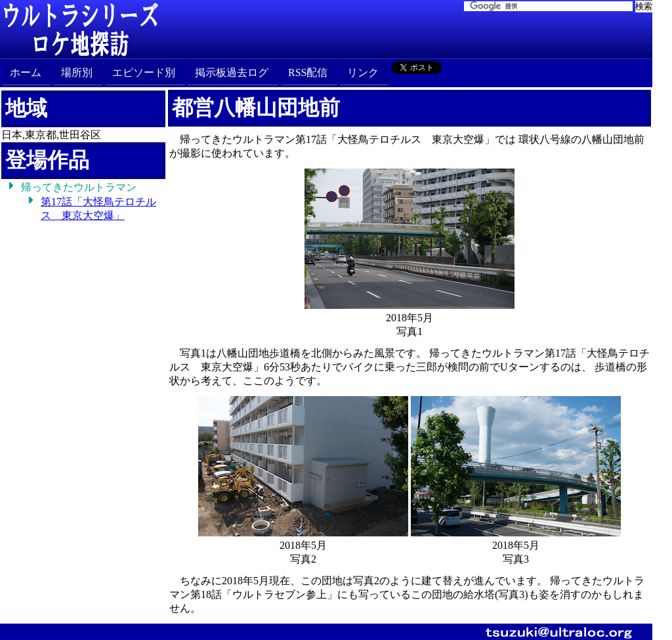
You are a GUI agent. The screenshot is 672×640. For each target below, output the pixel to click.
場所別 (77, 72)
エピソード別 (144, 72)
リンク (363, 72)
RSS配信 (308, 72)
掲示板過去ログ (232, 72)
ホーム (26, 72)
